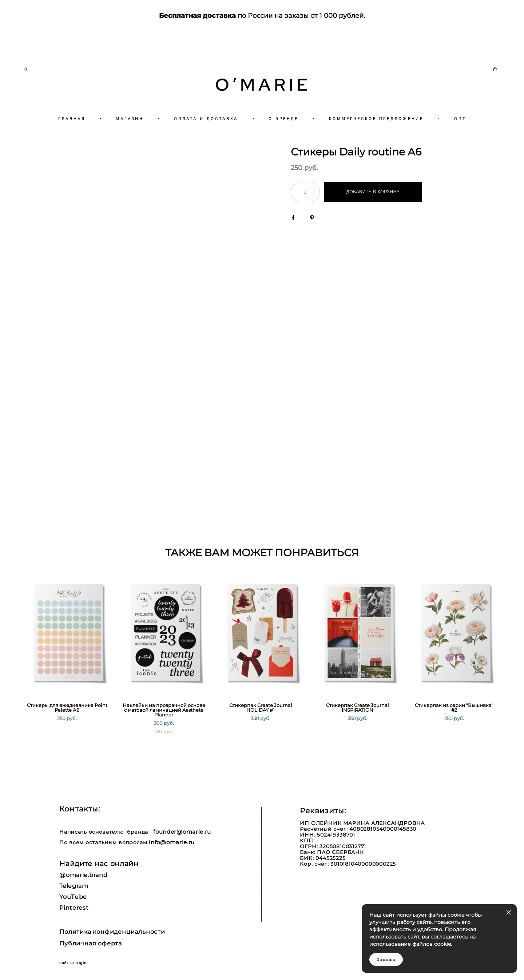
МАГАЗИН (130, 138)
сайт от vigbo (74, 963)
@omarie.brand (83, 875)
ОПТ (460, 138)
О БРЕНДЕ (283, 138)
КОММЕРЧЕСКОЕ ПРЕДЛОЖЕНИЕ (376, 138)
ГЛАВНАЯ (72, 138)
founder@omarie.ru (182, 832)
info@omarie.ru (172, 842)
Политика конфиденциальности (112, 932)
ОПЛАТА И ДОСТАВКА (206, 138)
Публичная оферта (91, 944)
